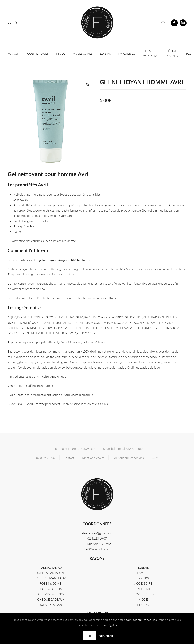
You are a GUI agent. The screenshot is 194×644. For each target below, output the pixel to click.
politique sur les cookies (141, 620)
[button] (163, 23)
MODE (143, 599)
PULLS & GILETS (51, 589)
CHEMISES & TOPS (51, 594)
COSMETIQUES (143, 594)
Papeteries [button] (127, 54)
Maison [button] (14, 54)
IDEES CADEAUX (150, 54)
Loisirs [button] (105, 54)
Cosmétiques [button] (38, 54)
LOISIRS (143, 578)
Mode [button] (61, 54)
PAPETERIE (143, 589)
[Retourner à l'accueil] (97, 23)
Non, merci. (106, 636)
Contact (69, 458)
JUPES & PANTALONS (51, 573)
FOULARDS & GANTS (51, 605)
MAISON (143, 605)
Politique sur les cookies (128, 458)
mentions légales (106, 625)
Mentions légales (93, 458)
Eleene (143, 567)
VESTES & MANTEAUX (51, 578)
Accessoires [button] (83, 54)
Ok (90, 636)
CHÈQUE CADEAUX (51, 599)
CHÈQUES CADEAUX (171, 54)
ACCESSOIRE (143, 583)
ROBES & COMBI (51, 583)
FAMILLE (143, 573)
